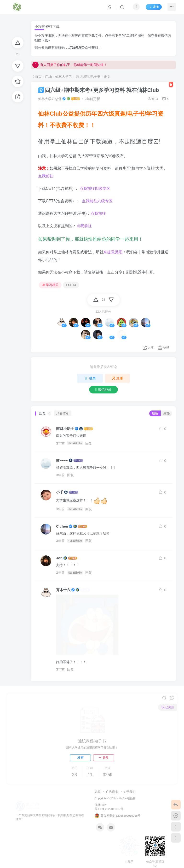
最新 (155, 413)
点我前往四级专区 (95, 188)
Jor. (59, 558)
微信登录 (103, 390)
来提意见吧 (113, 252)
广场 (48, 77)
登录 (90, 378)
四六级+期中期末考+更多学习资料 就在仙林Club (98, 90)
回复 (90, 443)
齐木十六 (63, 590)
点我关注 (75, 48)
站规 (98, 794)
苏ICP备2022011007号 (109, 811)
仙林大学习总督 (50, 99)
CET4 (71, 285)
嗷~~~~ (62, 461)
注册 (118, 378)
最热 (167, 413)
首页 (37, 77)
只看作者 (63, 413)
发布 (152, 8)
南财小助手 (65, 429)
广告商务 (112, 794)
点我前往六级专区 (97, 201)
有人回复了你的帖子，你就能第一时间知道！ (70, 67)
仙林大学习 (63, 77)
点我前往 (46, 176)
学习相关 (50, 285)
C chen (62, 526)
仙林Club (100, 807)
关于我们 (129, 794)
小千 (60, 492)
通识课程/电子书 (88, 77)
